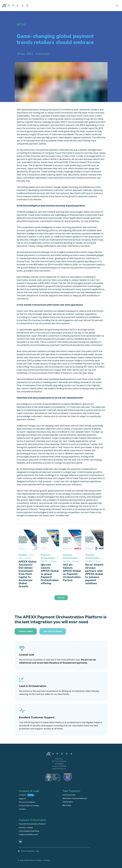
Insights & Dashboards (28, 835)
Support (22, 799)
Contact (22, 809)
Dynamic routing (26, 828)
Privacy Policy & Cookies (29, 806)
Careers (27, 795)
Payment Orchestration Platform (32, 824)
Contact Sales (26, 631)
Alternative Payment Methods (75, 798)
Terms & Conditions (27, 802)
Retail (22, 25)
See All (61, 598)
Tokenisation (68, 802)
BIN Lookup (67, 805)
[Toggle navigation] (117, 5)
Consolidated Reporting (29, 831)
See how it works (53, 631)
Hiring (31, 795)
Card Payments (69, 795)
